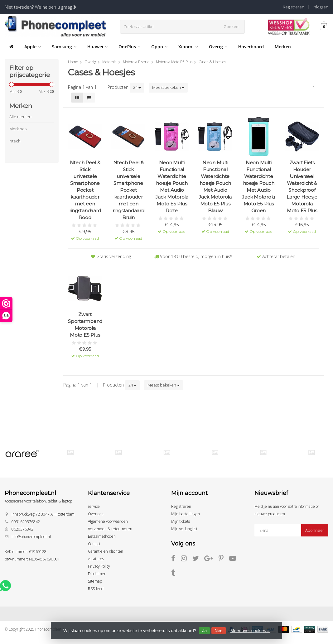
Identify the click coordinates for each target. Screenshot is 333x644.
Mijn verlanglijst (184, 529)
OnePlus (129, 47)
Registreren (294, 7)
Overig (218, 47)
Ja (204, 631)
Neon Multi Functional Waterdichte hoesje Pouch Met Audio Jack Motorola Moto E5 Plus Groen (258, 187)
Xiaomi (188, 47)
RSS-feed (96, 589)
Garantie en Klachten (106, 551)
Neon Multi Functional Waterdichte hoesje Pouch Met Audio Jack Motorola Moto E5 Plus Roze (172, 187)
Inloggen (321, 7)
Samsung (64, 47)
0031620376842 (26, 522)
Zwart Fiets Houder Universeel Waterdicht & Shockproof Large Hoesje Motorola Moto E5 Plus (302, 187)
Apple (33, 47)
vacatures (96, 559)
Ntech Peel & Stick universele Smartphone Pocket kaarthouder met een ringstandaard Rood (85, 190)
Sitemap (95, 581)
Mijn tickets (181, 521)
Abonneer (315, 530)
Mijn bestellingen (186, 514)
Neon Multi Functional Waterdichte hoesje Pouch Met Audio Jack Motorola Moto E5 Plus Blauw (215, 187)
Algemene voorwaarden (108, 521)
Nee (219, 631)
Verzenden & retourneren (110, 529)
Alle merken (20, 117)
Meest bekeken (168, 87)
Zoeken (233, 26)
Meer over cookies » (250, 631)
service (94, 506)
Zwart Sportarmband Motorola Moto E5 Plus (85, 325)
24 (137, 87)
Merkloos (18, 129)
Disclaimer (97, 574)
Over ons (96, 514)
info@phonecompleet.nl (31, 537)
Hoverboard (251, 47)
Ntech (15, 141)
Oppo (159, 47)
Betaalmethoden (102, 536)
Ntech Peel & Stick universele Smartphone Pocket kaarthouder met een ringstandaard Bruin (128, 190)
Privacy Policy (99, 566)
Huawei (97, 47)
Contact (94, 544)
